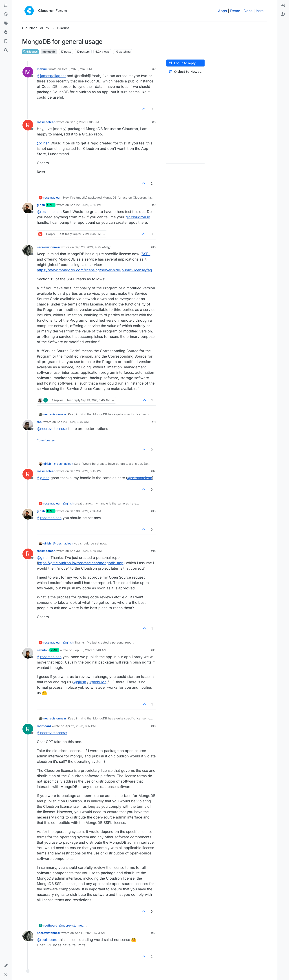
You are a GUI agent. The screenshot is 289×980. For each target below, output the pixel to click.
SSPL (146, 254)
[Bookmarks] (6, 41)
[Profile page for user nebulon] (28, 653)
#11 (154, 422)
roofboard (44, 726)
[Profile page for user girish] (28, 208)
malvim (42, 69)
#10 (153, 247)
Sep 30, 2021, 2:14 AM (85, 511)
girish (41, 205)
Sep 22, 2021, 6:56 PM (86, 205)
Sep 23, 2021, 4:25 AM (91, 247)
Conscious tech (47, 440)
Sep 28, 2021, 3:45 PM (86, 471)
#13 (153, 511)
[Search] (6, 50)
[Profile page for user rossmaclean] (28, 125)
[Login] (283, 5)
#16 (153, 726)
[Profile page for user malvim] (28, 72)
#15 (153, 650)
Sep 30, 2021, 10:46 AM (90, 650)
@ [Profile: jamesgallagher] (51, 76)
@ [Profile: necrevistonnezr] (52, 429)
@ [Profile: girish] (43, 143)
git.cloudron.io (138, 217)
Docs (248, 11)
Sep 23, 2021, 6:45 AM (73, 422)
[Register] (283, 14)
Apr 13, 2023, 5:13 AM (90, 933)
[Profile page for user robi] (28, 425)
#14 (153, 551)
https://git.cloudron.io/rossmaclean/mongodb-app (81, 563)
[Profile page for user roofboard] (28, 729)
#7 (154, 69)
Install (261, 11)
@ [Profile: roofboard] (47, 940)
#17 (153, 933)
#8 (154, 122)
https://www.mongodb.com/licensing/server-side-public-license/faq (94, 270)
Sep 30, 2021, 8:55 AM (86, 551)
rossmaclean (46, 122)
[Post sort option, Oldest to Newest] (185, 72)
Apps (222, 11)
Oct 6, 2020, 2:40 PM (77, 69)
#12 (153, 471)
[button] (6, 966)
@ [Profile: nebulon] (98, 682)
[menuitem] (283, 5)
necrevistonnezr (49, 247)
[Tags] (6, 23)
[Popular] (6, 32)
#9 (154, 205)
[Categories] (6, 5)
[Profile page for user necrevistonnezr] (28, 250)
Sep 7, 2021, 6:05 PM (84, 122)
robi (40, 422)
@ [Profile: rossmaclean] (49, 212)
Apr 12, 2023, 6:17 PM (81, 726)
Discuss (30, 52)
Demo (235, 11)
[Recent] (6, 14)
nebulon (43, 650)
